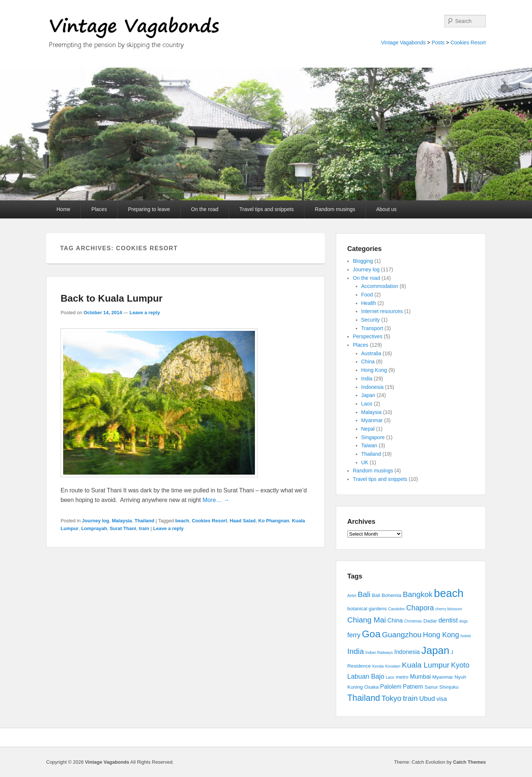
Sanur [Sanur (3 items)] (431, 687)
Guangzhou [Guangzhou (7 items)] (402, 635)
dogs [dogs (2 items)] (463, 621)
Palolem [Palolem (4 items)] (391, 687)
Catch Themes (469, 762)
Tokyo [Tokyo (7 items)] (392, 698)
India (367, 379)
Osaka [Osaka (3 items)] (371, 687)
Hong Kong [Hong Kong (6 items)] (441, 635)
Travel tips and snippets (267, 209)
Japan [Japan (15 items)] (435, 650)
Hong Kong (374, 370)
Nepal (368, 429)
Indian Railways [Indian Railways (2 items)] (379, 652)
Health (369, 303)
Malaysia (122, 521)
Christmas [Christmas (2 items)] (413, 621)
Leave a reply (144, 313)
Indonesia (373, 387)
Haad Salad (243, 521)
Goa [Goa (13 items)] (371, 634)
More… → (216, 500)
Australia (371, 353)
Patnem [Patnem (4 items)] (413, 687)
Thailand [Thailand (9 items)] (364, 698)
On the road (205, 209)
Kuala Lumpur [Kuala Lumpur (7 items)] (426, 665)
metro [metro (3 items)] (402, 677)
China (368, 362)
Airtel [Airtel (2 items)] (352, 596)
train (144, 528)
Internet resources (382, 311)
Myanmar (372, 420)
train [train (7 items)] (410, 698)
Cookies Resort (468, 43)
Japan (368, 395)
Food (367, 295)
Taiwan (369, 445)
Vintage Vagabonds (403, 43)
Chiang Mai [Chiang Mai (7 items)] (367, 620)
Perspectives (368, 336)
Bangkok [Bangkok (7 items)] (418, 594)
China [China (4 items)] (395, 620)
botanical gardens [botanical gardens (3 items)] (367, 609)
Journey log (96, 521)
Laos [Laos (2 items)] (390, 677)
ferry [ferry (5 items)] (354, 635)
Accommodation (380, 286)
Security (371, 320)
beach (182, 521)
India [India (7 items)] (356, 651)
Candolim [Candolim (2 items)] (397, 609)
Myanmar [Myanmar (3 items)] (443, 677)
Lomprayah (94, 528)
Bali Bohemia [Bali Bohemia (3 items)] (387, 595)
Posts (438, 43)
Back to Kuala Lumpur (112, 298)
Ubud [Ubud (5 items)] (427, 699)
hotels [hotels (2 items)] (465, 636)
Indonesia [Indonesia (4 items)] (407, 652)
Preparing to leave (149, 209)
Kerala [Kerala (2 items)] (378, 666)
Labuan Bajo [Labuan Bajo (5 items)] (366, 676)
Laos (367, 404)
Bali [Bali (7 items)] (364, 594)
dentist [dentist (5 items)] (448, 620)
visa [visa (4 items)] (441, 699)
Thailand (144, 521)
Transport (372, 328)
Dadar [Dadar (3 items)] (430, 621)
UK (365, 462)
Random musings (335, 209)
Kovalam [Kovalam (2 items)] (393, 666)
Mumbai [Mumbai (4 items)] (420, 677)
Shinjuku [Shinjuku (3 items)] (449, 687)
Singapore (373, 437)
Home (63, 209)
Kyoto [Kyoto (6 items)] (460, 665)
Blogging (363, 261)
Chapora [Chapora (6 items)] (420, 608)
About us (386, 209)
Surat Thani (123, 528)
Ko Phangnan (274, 521)
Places (99, 209)
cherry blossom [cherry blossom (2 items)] (449, 609)
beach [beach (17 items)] (449, 593)
